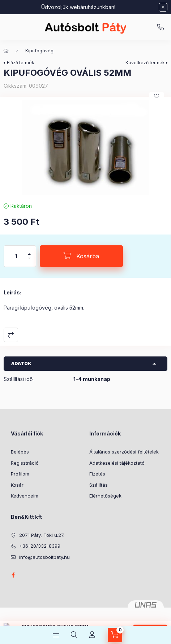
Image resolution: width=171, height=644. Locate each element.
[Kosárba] (81, 256)
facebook (13, 575)
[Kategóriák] (56, 635)
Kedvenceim (25, 496)
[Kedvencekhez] (157, 96)
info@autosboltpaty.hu (44, 557)
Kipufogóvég (39, 51)
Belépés (20, 452)
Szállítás (99, 485)
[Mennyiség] (16, 256)
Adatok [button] (21, 363)
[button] (85, 148)
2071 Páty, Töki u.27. (42, 535)
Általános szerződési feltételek (124, 452)
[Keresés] (74, 635)
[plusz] (29, 251)
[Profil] (92, 635)
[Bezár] (163, 7)
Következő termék (145, 63)
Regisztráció (25, 463)
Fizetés (97, 474)
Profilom (20, 474)
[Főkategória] (6, 51)
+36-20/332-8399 (161, 27)
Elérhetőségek (105, 496)
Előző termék (21, 63)
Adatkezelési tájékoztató (117, 463)
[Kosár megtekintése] (115, 635)
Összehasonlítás (11, 335)
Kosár (17, 485)
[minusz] (29, 261)
